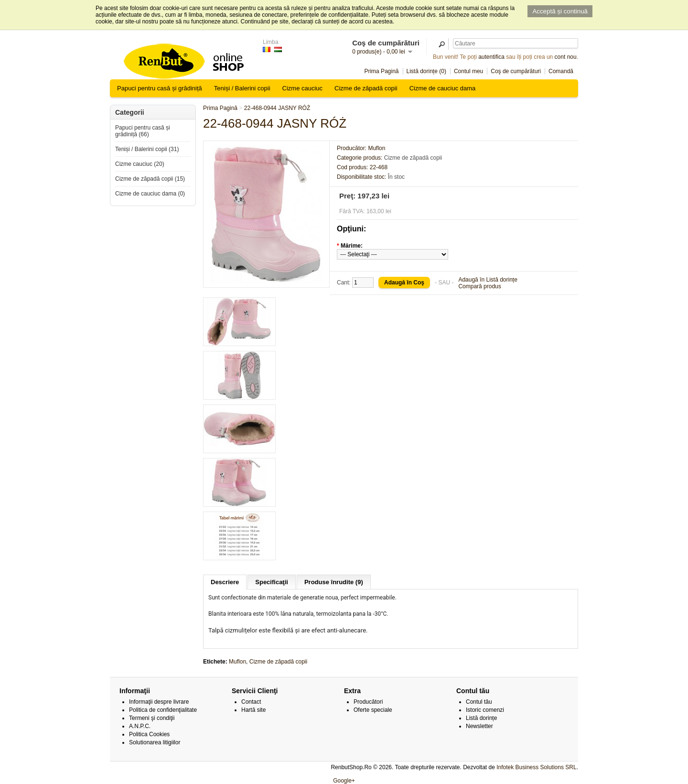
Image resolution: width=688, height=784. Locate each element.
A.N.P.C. (140, 726)
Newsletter (479, 726)
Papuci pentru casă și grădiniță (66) (143, 131)
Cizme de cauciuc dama (443, 88)
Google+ (344, 781)
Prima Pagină (381, 71)
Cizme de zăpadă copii (366, 88)
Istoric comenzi (485, 710)
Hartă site (253, 710)
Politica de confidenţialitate (163, 710)
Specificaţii (272, 582)
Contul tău (479, 702)
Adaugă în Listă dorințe (488, 280)
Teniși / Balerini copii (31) (147, 149)
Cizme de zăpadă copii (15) (150, 179)
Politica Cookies (149, 734)
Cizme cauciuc (303, 88)
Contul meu (468, 71)
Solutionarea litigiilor (155, 742)
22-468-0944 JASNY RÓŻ (277, 108)
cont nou (566, 57)
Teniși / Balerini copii (242, 88)
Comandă (561, 71)
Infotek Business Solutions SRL (536, 767)
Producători (368, 702)
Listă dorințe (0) (426, 71)
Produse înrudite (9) (334, 582)
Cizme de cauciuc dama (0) (150, 194)
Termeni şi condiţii (152, 718)
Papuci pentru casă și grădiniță (160, 88)
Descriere (225, 582)
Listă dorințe (481, 718)
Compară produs (479, 286)
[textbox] (516, 43)
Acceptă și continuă (560, 11)
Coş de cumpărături (516, 71)
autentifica (491, 57)
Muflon (237, 662)
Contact (251, 702)
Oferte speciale (373, 710)
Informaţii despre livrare (159, 702)
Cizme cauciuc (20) (140, 164)
